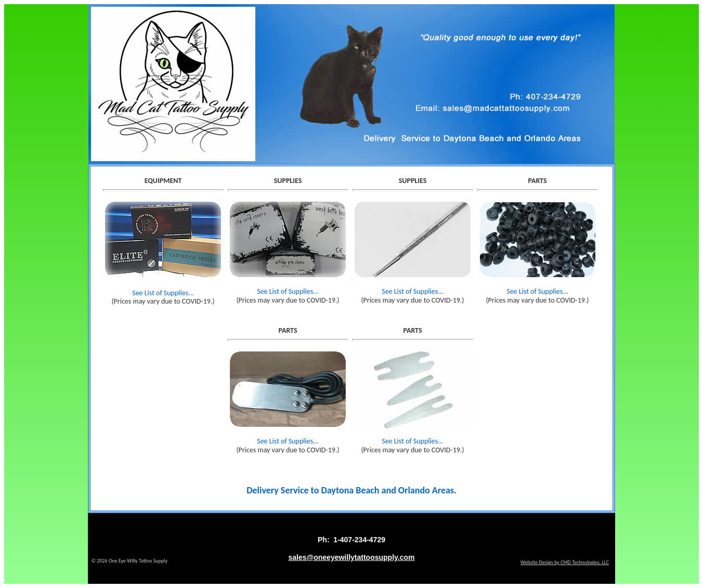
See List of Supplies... (163, 293)
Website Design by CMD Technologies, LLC (565, 562)
